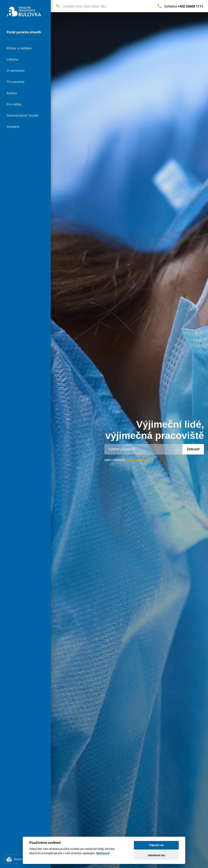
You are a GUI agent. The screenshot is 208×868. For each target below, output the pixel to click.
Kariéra (12, 93)
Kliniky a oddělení (19, 48)
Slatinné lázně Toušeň (23, 115)
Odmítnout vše (156, 855)
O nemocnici (16, 70)
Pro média (14, 104)
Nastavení (103, 853)
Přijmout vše (156, 845)
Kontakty (13, 127)
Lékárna (12, 59)
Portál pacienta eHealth (24, 32)
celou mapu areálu (139, 460)
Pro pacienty (16, 82)
